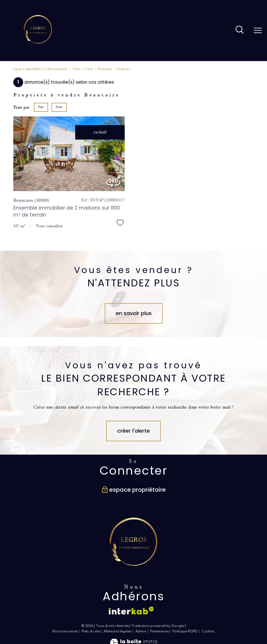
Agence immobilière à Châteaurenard (40, 69)
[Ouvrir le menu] (258, 30)
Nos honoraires (65, 631)
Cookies (208, 632)
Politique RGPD (185, 631)
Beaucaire (105, 69)
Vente (76, 69)
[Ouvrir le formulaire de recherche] (240, 30)
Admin (141, 631)
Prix (41, 107)
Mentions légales (118, 631)
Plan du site (91, 631)
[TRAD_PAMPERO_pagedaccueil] (38, 49)
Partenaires (159, 631)
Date (59, 107)
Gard (89, 69)
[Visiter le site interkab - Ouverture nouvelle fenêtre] (131, 611)
